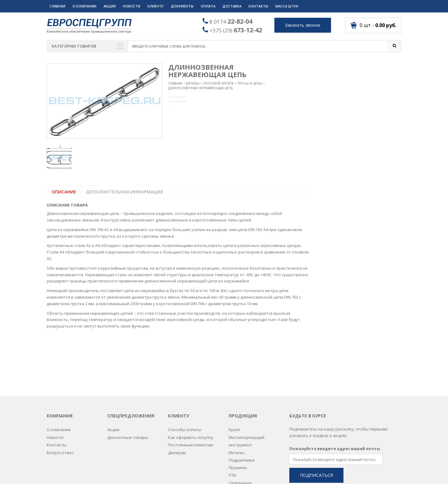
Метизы (193, 84)
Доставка (232, 6)
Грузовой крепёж (218, 84)
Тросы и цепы (250, 84)
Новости (132, 6)
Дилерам (177, 399)
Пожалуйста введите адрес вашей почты (335, 395)
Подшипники (242, 407)
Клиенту (156, 6)
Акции (110, 6)
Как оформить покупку (191, 384)
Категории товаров (87, 46)
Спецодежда (241, 444)
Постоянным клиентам (191, 391)
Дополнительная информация (124, 192)
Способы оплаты (185, 376)
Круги (234, 376)
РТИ (232, 422)
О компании (84, 6)
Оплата (208, 6)
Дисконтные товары (128, 384)
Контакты (258, 6)
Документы (182, 6)
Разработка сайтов (274, 472)
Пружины (238, 414)
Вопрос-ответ (60, 399)
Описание (64, 192)
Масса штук (287, 6)
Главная (58, 6)
